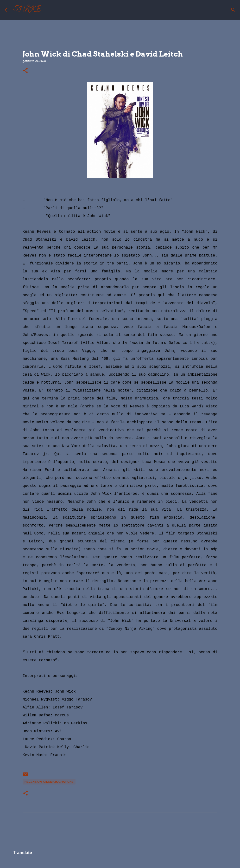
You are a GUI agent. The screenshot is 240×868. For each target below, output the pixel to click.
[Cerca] (48, 10)
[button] (25, 71)
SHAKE (27, 10)
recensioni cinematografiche (49, 782)
